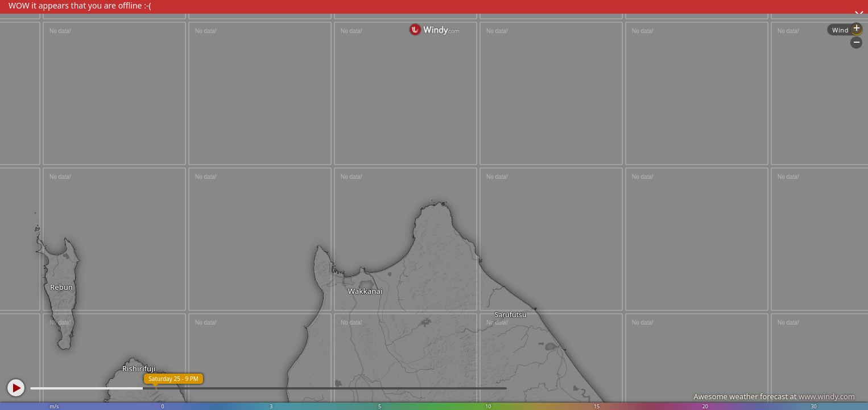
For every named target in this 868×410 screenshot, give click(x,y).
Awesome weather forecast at (774, 396)
